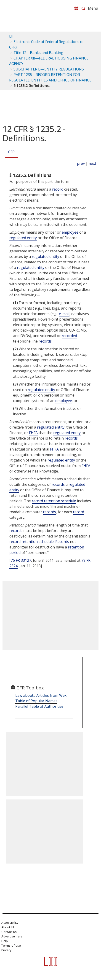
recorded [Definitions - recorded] (69, 336)
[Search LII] (83, 8)
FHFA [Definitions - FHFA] (33, 433)
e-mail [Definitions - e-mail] (64, 314)
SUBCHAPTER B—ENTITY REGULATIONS (49, 69)
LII (11, 36)
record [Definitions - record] (58, 189)
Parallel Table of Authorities (39, 706)
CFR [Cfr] (11, 152)
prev (81, 163)
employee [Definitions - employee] (70, 232)
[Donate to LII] (76, 8)
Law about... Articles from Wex (41, 695)
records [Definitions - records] (45, 341)
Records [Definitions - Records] (62, 542)
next (92, 163)
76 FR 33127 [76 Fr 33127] (21, 560)
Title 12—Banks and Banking (38, 53)
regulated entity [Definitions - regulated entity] (23, 238)
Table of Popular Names (36, 701)
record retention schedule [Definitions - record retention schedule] (54, 501)
